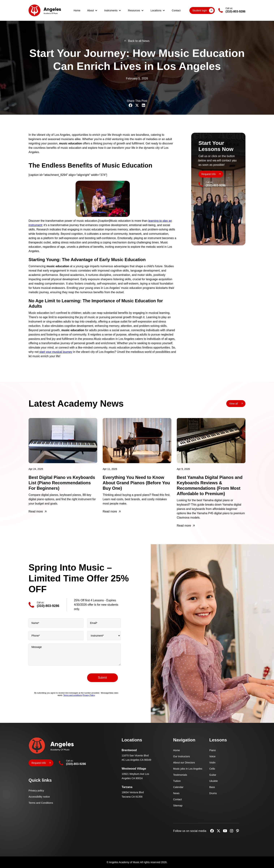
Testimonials (180, 775)
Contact (176, 10)
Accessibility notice (39, 797)
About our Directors (184, 763)
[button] (92, 10)
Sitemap (178, 806)
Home (77, 10)
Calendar (178, 787)
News (176, 793)
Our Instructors (182, 756)
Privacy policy (36, 791)
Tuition (177, 781)
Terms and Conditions (41, 803)
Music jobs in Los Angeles (188, 769)
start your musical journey (56, 352)
